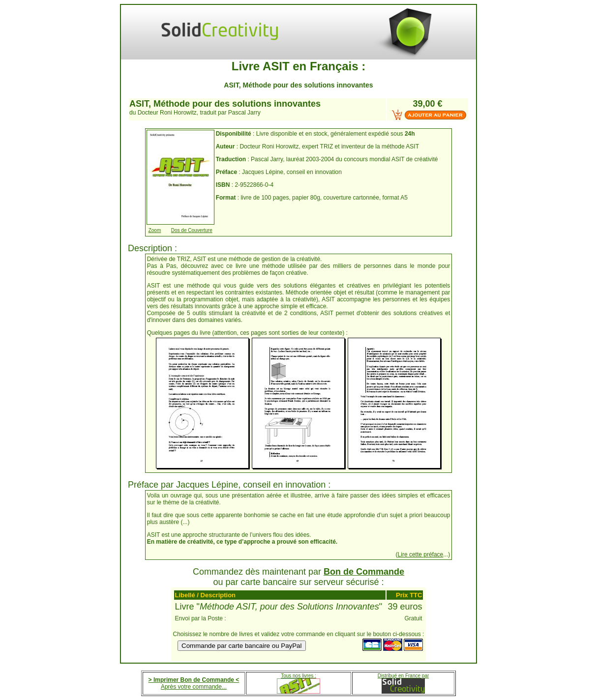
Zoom (155, 230)
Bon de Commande (364, 572)
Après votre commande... (194, 687)
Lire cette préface (421, 554)
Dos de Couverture (192, 230)
